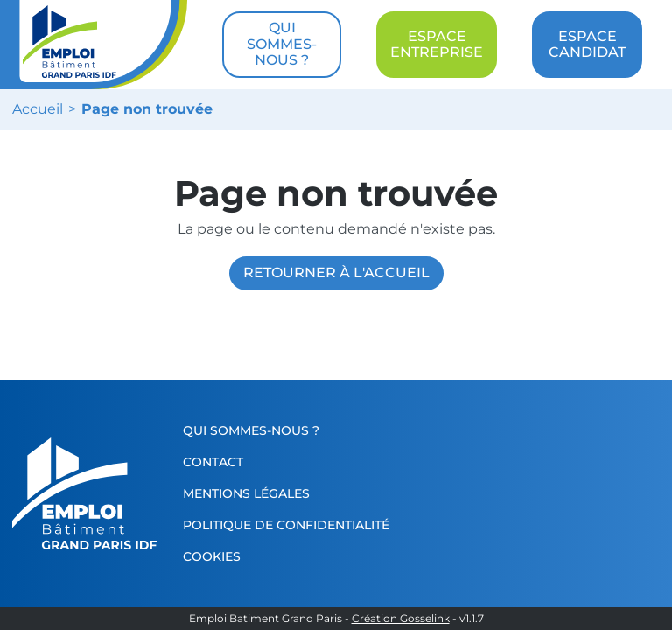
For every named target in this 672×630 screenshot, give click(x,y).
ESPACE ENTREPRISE (437, 44)
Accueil (38, 109)
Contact (213, 462)
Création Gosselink (401, 619)
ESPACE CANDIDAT (587, 44)
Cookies (212, 556)
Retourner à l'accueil (336, 273)
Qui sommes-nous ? (251, 430)
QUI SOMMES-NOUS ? (282, 44)
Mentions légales (246, 493)
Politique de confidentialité (286, 525)
